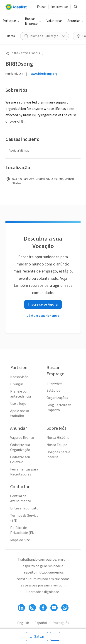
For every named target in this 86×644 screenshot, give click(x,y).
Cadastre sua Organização (20, 447)
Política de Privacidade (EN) (23, 530)
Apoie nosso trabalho (20, 413)
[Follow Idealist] (21, 608)
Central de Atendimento (21, 499)
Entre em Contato (24, 508)
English (23, 623)
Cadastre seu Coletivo (20, 460)
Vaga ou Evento (22, 438)
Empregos (55, 383)
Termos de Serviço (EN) (24, 518)
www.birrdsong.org (44, 74)
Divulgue (17, 384)
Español (41, 623)
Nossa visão (19, 377)
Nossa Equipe (57, 445)
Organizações (57, 398)
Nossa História (58, 438)
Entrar (41, 7)
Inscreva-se (60, 7)
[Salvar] (37, 637)
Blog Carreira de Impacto (59, 408)
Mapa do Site (20, 540)
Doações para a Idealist (58, 455)
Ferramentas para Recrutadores (24, 472)
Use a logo (18, 404)
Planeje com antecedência (21, 394)
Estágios (53, 391)
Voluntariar (54, 21)
